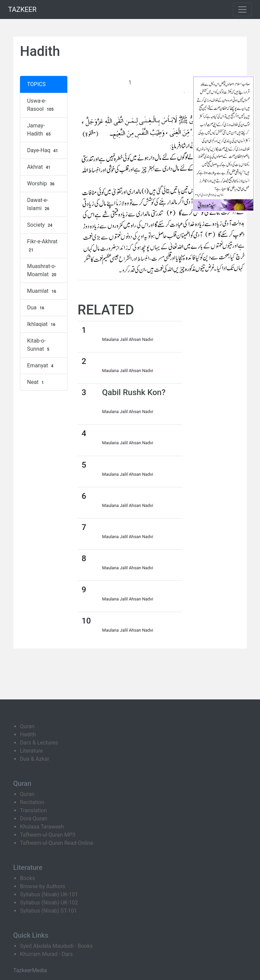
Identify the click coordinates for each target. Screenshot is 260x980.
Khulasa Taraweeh (42, 827)
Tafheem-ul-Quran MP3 (48, 835)
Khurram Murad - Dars (46, 954)
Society (41, 225)
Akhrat (40, 167)
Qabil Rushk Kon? (134, 392)
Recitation (32, 802)
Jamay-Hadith (40, 130)
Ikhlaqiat (42, 324)
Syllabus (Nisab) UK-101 (49, 894)
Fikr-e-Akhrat (42, 246)
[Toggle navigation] (242, 9)
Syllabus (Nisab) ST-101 (48, 911)
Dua (36, 308)
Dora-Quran (34, 819)
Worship (42, 184)
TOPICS (36, 84)
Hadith (28, 734)
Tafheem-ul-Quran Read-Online (57, 843)
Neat (36, 382)
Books (28, 878)
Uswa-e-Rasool (41, 105)
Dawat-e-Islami (39, 204)
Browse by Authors (43, 886)
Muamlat (42, 291)
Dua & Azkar (35, 759)
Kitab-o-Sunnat (39, 345)
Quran (27, 726)
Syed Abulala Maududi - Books (56, 946)
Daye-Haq (43, 150)
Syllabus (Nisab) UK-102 (49, 903)
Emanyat (41, 366)
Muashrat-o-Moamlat (42, 270)
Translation (34, 810)
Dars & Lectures (39, 743)
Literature (31, 751)
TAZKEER (22, 9)
